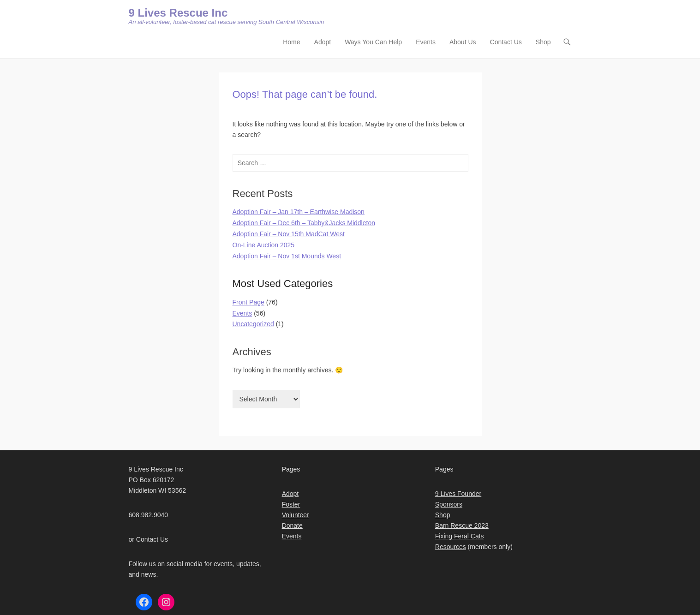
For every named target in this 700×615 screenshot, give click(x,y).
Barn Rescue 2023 (462, 525)
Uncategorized (253, 324)
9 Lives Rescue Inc (178, 13)
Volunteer (296, 515)
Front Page (248, 302)
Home (291, 42)
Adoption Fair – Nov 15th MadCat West (289, 234)
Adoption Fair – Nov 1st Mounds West (287, 256)
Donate (292, 525)
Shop (543, 42)
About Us (463, 42)
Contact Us (506, 42)
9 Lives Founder (458, 494)
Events (426, 42)
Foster (291, 504)
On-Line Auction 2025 (264, 245)
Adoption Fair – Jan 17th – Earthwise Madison (299, 212)
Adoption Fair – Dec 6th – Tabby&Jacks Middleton (304, 223)
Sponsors (449, 504)
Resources (451, 547)
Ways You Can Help (373, 42)
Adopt (323, 42)
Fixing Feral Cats (460, 536)
